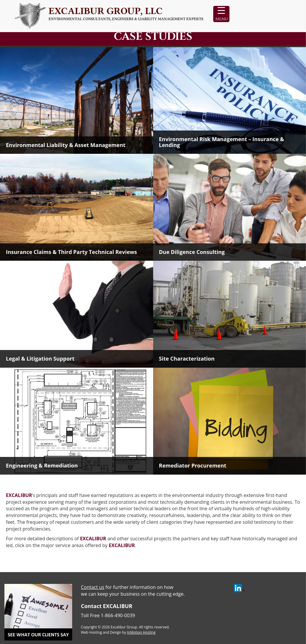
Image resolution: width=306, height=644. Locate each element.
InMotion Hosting (141, 632)
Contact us (93, 587)
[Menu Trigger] (221, 14)
